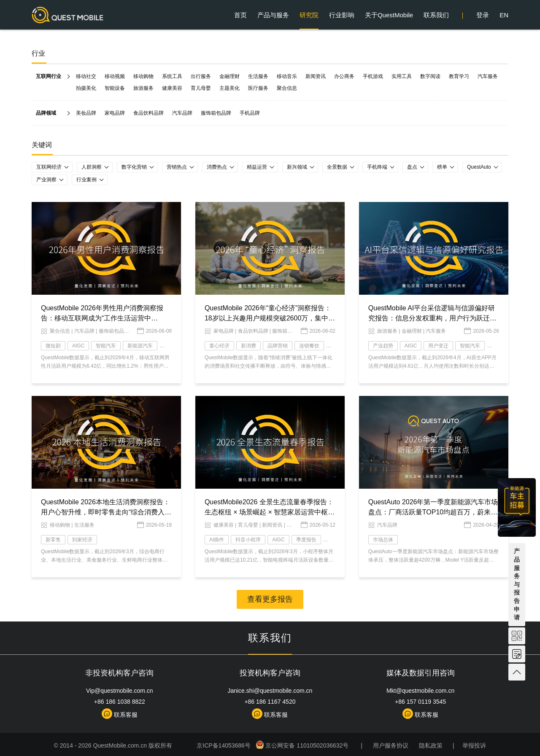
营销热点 (177, 167)
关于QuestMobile (389, 15)
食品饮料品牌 (148, 113)
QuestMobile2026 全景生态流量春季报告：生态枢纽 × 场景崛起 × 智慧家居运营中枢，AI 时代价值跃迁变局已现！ (270, 512)
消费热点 (217, 167)
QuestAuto (479, 167)
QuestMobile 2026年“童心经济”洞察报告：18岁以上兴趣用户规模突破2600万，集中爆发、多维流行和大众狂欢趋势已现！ (270, 318)
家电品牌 (115, 113)
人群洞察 (92, 167)
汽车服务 (488, 76)
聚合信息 (287, 88)
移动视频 (115, 76)
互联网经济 (49, 167)
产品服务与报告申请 (517, 584)
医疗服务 (258, 88)
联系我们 (436, 15)
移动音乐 (287, 76)
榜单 (442, 167)
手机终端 (377, 167)
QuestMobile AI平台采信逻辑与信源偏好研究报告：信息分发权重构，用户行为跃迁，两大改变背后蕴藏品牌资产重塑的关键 (432, 318)
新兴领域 (297, 167)
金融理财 (229, 76)
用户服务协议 (391, 745)
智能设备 (115, 88)
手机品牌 (250, 113)
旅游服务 (143, 88)
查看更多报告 (270, 599)
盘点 (412, 167)
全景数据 (337, 167)
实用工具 (402, 76)
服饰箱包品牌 (216, 113)
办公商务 (344, 76)
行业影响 (342, 15)
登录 (483, 15)
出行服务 (201, 76)
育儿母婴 (201, 88)
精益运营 (257, 167)
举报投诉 (474, 745)
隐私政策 (431, 745)
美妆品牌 (86, 113)
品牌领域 (46, 113)
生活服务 (258, 76)
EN (504, 15)
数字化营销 (134, 167)
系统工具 (172, 76)
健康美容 (172, 88)
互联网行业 (49, 76)
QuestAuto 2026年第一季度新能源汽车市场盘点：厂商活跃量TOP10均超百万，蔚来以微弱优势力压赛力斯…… (433, 512)
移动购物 (143, 76)
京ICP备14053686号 (225, 745)
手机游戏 (373, 76)
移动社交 (86, 76)
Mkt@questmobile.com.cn (420, 691)
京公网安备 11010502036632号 (303, 745)
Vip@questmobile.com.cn (120, 691)
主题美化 (229, 88)
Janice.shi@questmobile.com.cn (270, 691)
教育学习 (459, 76)
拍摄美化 (86, 88)
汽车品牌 (182, 113)
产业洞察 (46, 180)
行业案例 (86, 180)
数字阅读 (430, 76)
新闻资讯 (316, 76)
